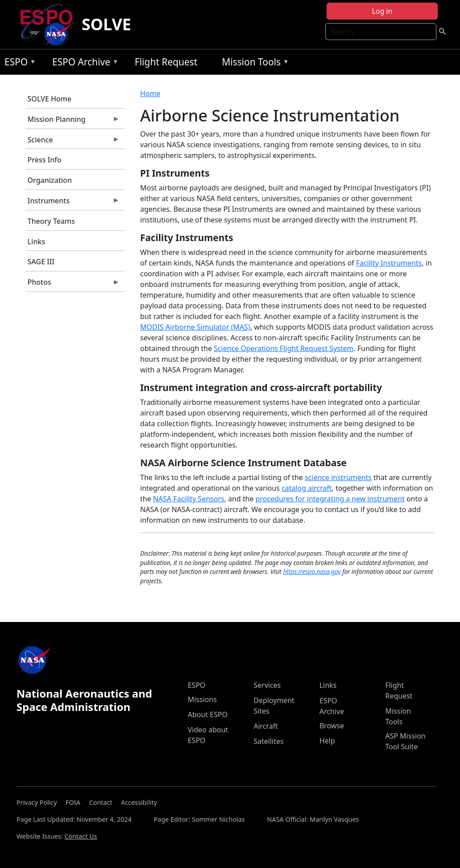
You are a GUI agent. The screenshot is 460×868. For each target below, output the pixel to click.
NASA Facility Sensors (189, 499)
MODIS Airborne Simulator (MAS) (195, 327)
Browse (332, 726)
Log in (382, 11)
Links (36, 242)
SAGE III (41, 262)
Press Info (44, 160)
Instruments (73, 203)
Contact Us (81, 836)
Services (267, 685)
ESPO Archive (83, 63)
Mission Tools (253, 63)
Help (327, 741)
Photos (73, 284)
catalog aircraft (307, 488)
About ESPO (208, 715)
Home (150, 93)
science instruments (338, 477)
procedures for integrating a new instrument (330, 499)
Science (73, 142)
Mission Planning (73, 121)
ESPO (18, 63)
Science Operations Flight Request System (284, 348)
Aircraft (266, 726)
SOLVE (106, 24)
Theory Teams (51, 221)
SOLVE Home (50, 99)
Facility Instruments (389, 263)
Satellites (268, 741)
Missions (202, 699)
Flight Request (166, 62)
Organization (50, 180)
